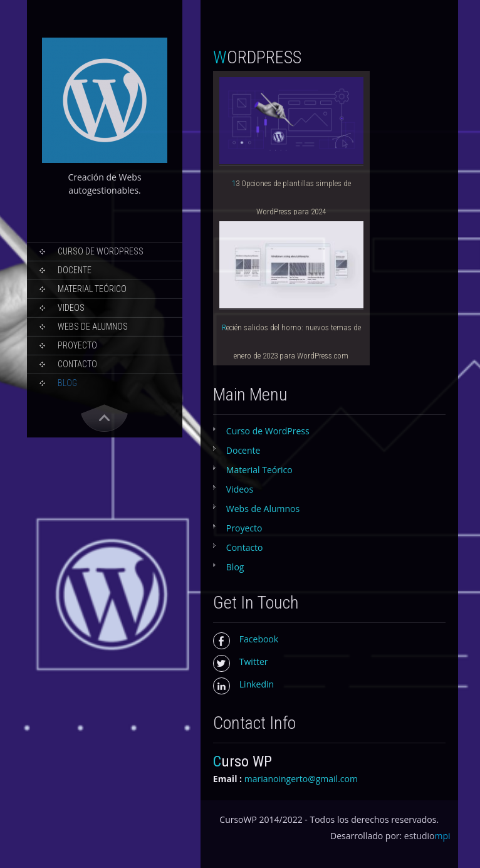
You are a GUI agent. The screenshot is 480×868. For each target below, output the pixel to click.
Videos (71, 308)
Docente (75, 270)
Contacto (77, 364)
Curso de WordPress (101, 251)
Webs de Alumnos (93, 327)
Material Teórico (92, 289)
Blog (67, 383)
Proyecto (77, 345)
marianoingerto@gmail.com (301, 779)
